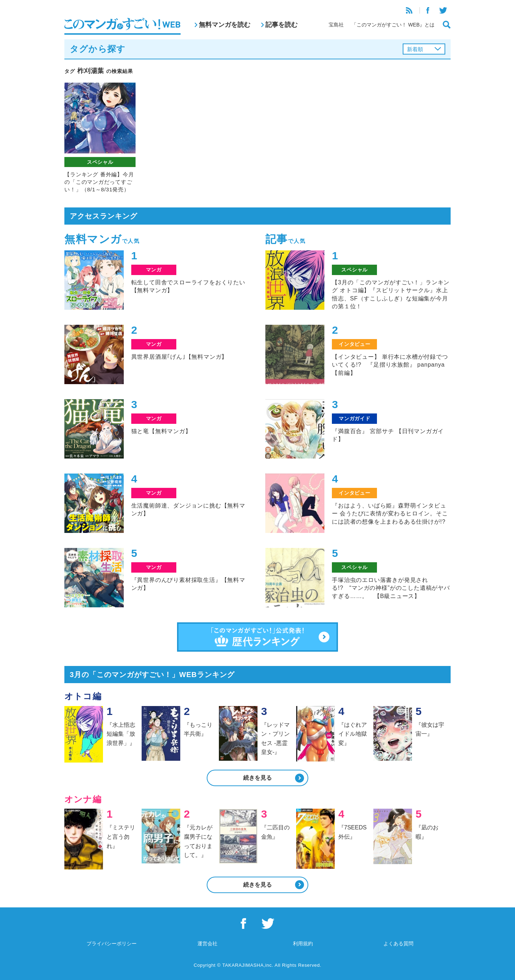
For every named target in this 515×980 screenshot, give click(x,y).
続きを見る (257, 778)
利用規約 (303, 944)
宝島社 (336, 25)
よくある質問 (398, 944)
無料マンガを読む (225, 25)
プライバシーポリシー (112, 944)
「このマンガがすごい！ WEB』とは (393, 25)
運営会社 (207, 944)
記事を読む (281, 25)
